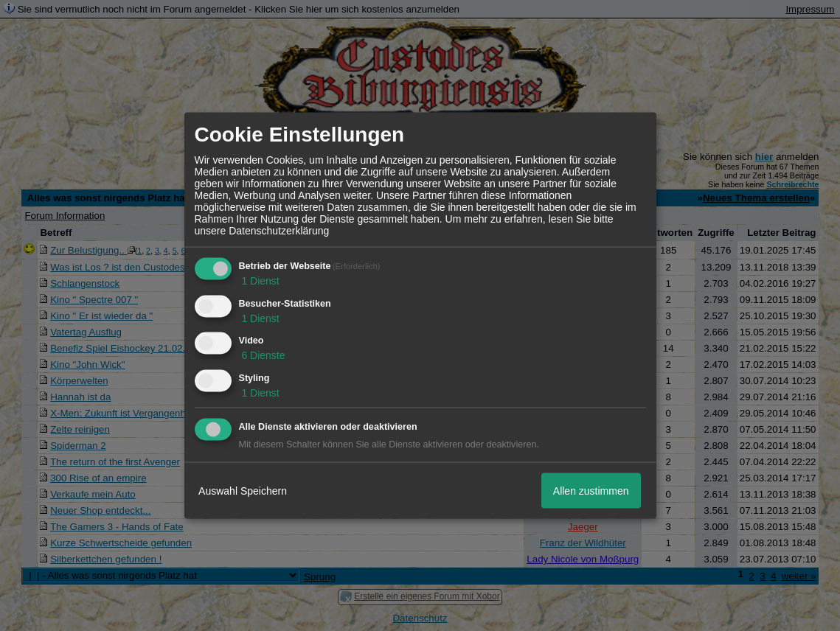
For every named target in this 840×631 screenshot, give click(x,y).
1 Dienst (259, 280)
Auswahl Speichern (243, 490)
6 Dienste (262, 355)
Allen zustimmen (591, 490)
